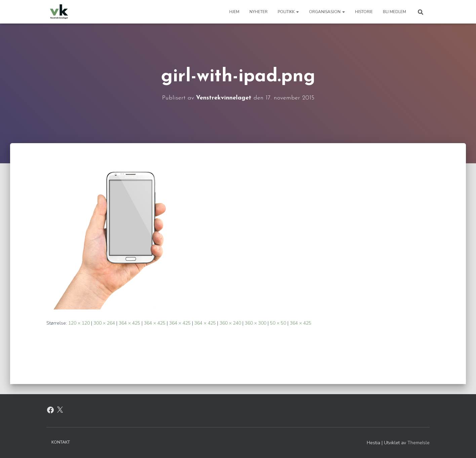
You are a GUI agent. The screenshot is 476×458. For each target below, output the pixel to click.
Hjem (234, 12)
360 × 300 (255, 323)
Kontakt (61, 442)
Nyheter (259, 12)
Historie (364, 12)
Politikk (288, 12)
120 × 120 (79, 323)
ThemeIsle (419, 443)
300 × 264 (104, 323)
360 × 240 (230, 323)
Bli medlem (394, 12)
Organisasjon (327, 12)
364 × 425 (129, 323)
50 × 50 (278, 323)
